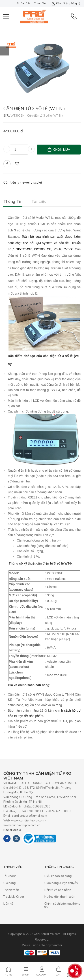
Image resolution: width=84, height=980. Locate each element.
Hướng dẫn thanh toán (60, 897)
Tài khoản (10, 876)
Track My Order (14, 897)
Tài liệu (39, 201)
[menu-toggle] (6, 16)
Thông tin (13, 201)
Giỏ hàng (10, 883)
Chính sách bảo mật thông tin (62, 905)
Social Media (12, 830)
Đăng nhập (60, 3)
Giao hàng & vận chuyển (61, 883)
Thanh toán (41, 3)
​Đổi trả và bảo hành (58, 890)
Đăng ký (75, 3)
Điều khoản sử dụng (58, 876)
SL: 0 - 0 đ (23, 3)
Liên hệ (8, 904)
